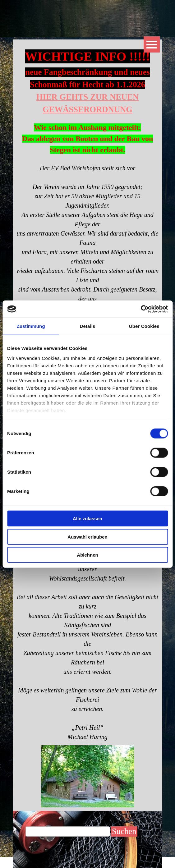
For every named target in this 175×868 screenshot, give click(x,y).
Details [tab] (88, 326)
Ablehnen (87, 555)
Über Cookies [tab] (144, 326)
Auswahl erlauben (87, 537)
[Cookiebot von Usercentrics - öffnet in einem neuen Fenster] (141, 309)
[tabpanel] (87, 101)
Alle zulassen (87, 519)
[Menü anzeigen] (152, 44)
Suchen (124, 831)
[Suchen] (68, 831)
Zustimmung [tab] (31, 326)
